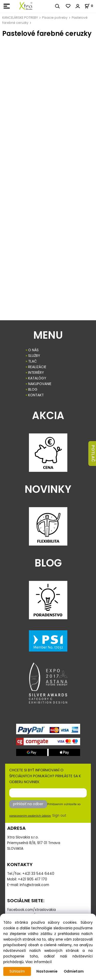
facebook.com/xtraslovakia (31, 910)
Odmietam (74, 971)
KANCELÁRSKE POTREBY (20, 18)
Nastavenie (47, 971)
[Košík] (90, 6)
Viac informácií (39, 962)
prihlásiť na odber (28, 804)
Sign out (59, 816)
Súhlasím (17, 971)
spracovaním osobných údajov (30, 816)
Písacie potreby (55, 18)
